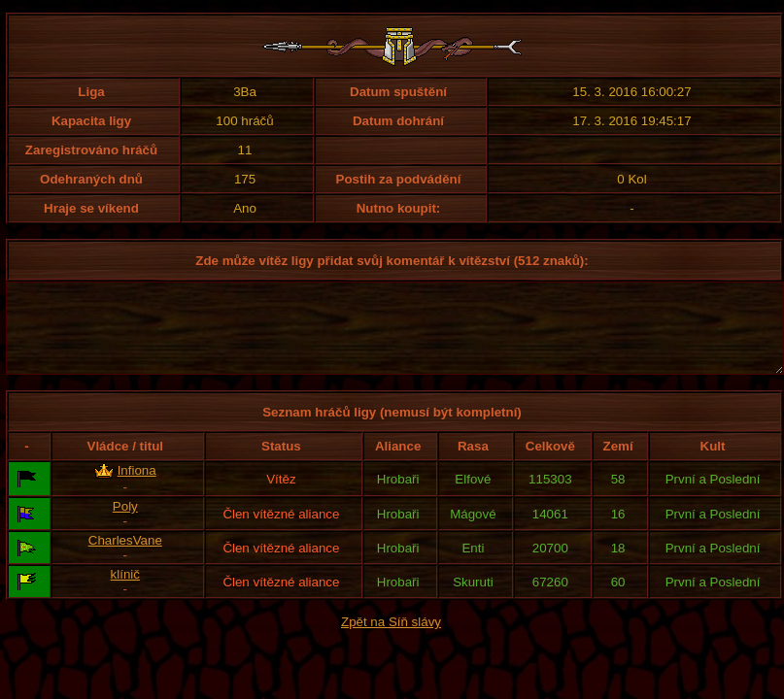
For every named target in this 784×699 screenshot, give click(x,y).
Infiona (137, 488)
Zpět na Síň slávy (391, 639)
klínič (125, 592)
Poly (125, 524)
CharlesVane (125, 558)
